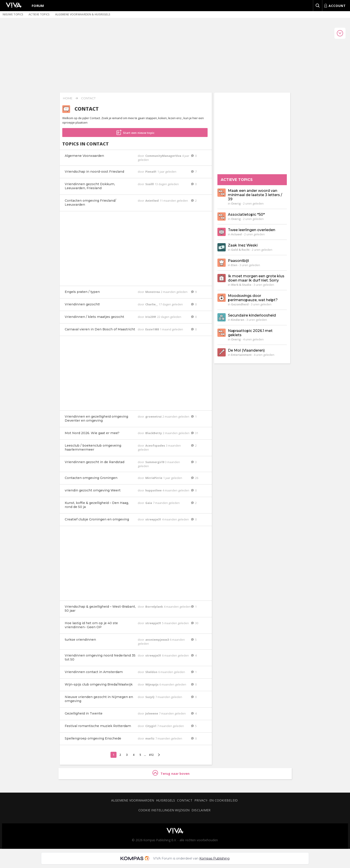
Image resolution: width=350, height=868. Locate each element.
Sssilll (150, 184)
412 (151, 755)
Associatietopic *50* (246, 214)
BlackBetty (154, 433)
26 (195, 478)
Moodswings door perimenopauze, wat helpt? (253, 298)
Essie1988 (152, 329)
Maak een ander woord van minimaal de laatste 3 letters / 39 (255, 195)
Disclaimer (201, 810)
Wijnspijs (152, 684)
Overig (236, 203)
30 (195, 623)
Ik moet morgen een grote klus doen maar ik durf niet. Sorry (256, 278)
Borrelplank (154, 607)
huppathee (154, 490)
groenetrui (154, 416)
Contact (88, 98)
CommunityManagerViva (164, 156)
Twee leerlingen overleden (252, 230)
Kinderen (238, 320)
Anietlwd (152, 201)
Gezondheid (240, 304)
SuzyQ (150, 697)
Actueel (236, 234)
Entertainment (241, 355)
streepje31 (154, 519)
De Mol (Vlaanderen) (246, 350)
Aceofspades (155, 445)
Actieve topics (39, 14)
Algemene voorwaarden (133, 800)
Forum (38, 6)
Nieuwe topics (13, 14)
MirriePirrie (154, 478)
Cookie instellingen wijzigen (164, 810)
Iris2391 (151, 317)
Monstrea (153, 292)
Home (68, 98)
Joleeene (152, 713)
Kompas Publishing (214, 858)
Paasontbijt (239, 261)
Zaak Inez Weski (243, 245)
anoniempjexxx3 (157, 640)
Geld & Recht (240, 250)
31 (195, 433)
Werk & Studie (241, 285)
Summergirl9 (155, 462)
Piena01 (151, 172)
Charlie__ (152, 304)
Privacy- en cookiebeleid (216, 800)
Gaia (149, 503)
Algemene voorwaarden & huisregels (83, 14)
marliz (150, 738)
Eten (234, 265)
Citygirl (151, 726)
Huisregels (166, 800)
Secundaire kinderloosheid (252, 315)
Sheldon (152, 672)
